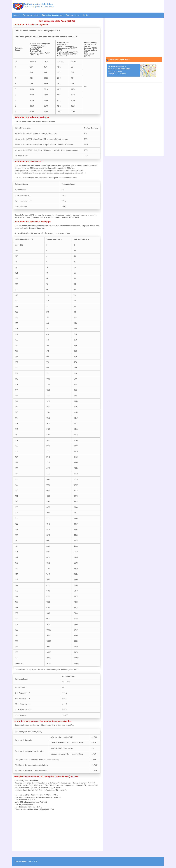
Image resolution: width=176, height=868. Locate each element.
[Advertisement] (57, 831)
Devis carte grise (73, 15)
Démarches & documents (52, 15)
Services (86, 15)
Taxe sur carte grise (31, 15)
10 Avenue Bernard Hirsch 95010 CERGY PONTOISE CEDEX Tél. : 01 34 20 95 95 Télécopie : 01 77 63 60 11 (119, 70)
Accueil (16, 15)
